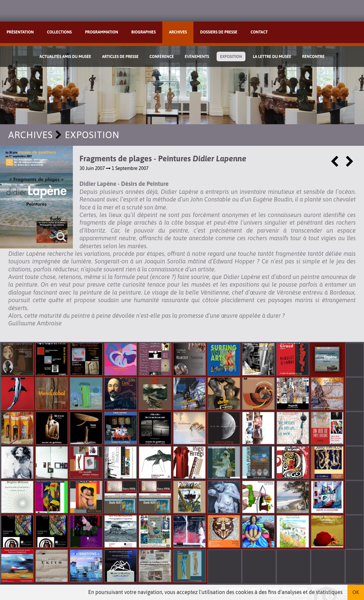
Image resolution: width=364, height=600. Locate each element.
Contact (259, 32)
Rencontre (313, 57)
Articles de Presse (120, 57)
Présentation (20, 32)
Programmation (102, 32)
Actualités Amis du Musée (65, 57)
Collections (59, 32)
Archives (178, 32)
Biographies (144, 32)
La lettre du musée (272, 57)
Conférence (162, 57)
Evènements (197, 57)
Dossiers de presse (219, 32)
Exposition (231, 57)
